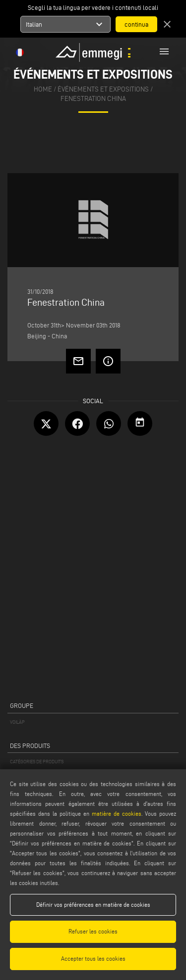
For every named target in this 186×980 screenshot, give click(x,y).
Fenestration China (93, 99)
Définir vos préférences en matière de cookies (93, 905)
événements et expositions (103, 89)
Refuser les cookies (93, 931)
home (43, 89)
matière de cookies (117, 814)
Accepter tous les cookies (93, 958)
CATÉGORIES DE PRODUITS (37, 762)
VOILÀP (17, 722)
